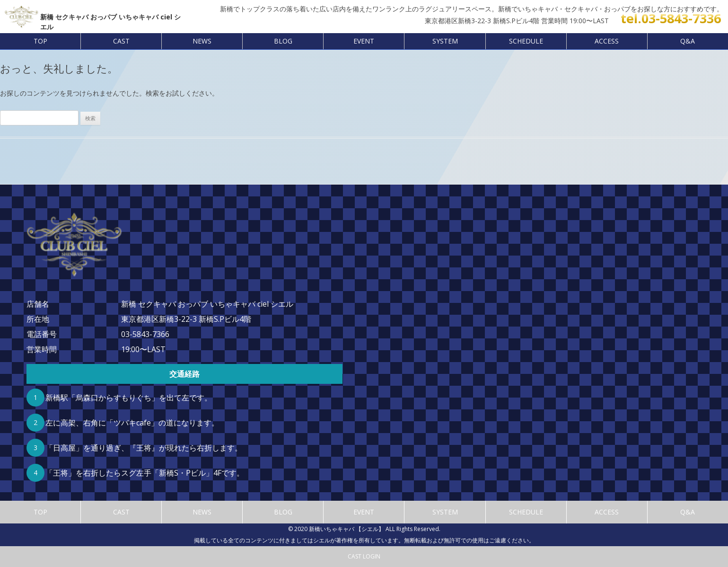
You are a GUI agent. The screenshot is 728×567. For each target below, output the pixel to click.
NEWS (202, 41)
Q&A (688, 41)
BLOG (283, 41)
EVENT (364, 41)
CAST (121, 41)
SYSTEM (445, 41)
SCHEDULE (526, 41)
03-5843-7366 (145, 334)
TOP (40, 41)
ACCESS (607, 41)
